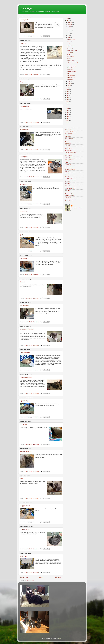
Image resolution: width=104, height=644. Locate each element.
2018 (68, 99)
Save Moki (67, 182)
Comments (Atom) (30, 580)
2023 (68, 90)
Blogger (60, 639)
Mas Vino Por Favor (69, 166)
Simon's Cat (68, 185)
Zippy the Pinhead (69, 201)
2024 (68, 88)
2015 (68, 105)
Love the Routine (25, 353)
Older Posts (58, 577)
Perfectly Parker (68, 178)
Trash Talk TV (68, 197)
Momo (66, 175)
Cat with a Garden (69, 131)
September (70, 28)
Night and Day (24, 401)
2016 (68, 103)
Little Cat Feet (68, 164)
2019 (68, 97)
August (69, 30)
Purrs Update (24, 157)
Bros (21, 479)
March (69, 82)
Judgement (23, 82)
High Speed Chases (26, 377)
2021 (68, 94)
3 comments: (36, 122)
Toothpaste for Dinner (70, 196)
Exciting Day (24, 556)
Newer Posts (24, 577)
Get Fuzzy (67, 147)
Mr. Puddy (67, 176)
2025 (68, 21)
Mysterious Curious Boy (27, 329)
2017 (68, 101)
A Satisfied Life (24, 130)
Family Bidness (24, 106)
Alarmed (22, 282)
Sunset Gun (68, 192)
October (70, 26)
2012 (68, 111)
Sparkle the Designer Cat (70, 187)
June (69, 34)
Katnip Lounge (68, 157)
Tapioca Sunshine (69, 194)
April (69, 38)
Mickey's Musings (69, 168)
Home (41, 577)
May (69, 36)
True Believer (24, 211)
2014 (68, 107)
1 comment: (36, 75)
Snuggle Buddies (25, 506)
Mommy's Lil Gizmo (69, 173)
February (70, 84)
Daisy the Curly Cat (69, 138)
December (70, 22)
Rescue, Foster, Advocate (71, 180)
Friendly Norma (24, 306)
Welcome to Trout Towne (70, 199)
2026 (68, 19)
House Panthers (69, 150)
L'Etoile (67, 163)
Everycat (67, 140)
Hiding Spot (23, 424)
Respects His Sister (26, 452)
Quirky (22, 235)
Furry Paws (67, 145)
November (70, 24)
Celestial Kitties (68, 133)
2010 (68, 115)
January (70, 85)
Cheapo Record (68, 135)
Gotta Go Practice (69, 149)
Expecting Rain (68, 142)
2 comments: (36, 36)
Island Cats (67, 154)
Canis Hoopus (68, 130)
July (69, 32)
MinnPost (67, 171)
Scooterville (68, 183)
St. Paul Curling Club (70, 189)
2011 (68, 113)
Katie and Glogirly (69, 156)
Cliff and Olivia (68, 137)
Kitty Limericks (68, 161)
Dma (74, 206)
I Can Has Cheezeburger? (71, 152)
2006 (68, 122)
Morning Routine (25, 20)
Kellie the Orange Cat (70, 159)
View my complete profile (77, 208)
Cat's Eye (26, 9)
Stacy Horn (67, 190)
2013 (68, 109)
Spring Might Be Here (26, 184)
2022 (68, 92)
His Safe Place (24, 258)
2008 (68, 118)
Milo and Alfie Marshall (70, 170)
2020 (68, 95)
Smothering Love (25, 529)
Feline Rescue (68, 144)
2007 (68, 120)
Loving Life (23, 43)
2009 (68, 116)
